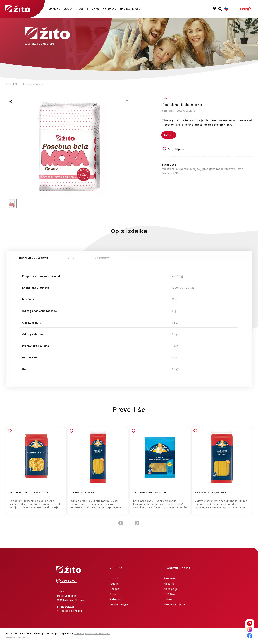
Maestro (169, 584)
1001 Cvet (170, 594)
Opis (71, 258)
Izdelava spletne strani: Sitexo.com (92, 634)
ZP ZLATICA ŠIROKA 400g (150, 492)
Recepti (82, 9)
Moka (18, 84)
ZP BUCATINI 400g (83, 492)
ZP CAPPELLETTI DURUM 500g (29, 492)
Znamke (55, 9)
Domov (9, 84)
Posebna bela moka (33, 84)
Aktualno (110, 9)
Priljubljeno (176, 149)
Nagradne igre (130, 9)
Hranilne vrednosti (34, 258)
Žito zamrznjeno (174, 604)
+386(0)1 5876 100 (71, 611)
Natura (168, 599)
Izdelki (69, 9)
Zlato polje (171, 589)
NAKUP (169, 135)
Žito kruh (170, 578)
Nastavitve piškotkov (17, 638)
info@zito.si (67, 607)
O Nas (95, 9)
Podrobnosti (103, 258)
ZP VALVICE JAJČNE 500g (211, 492)
